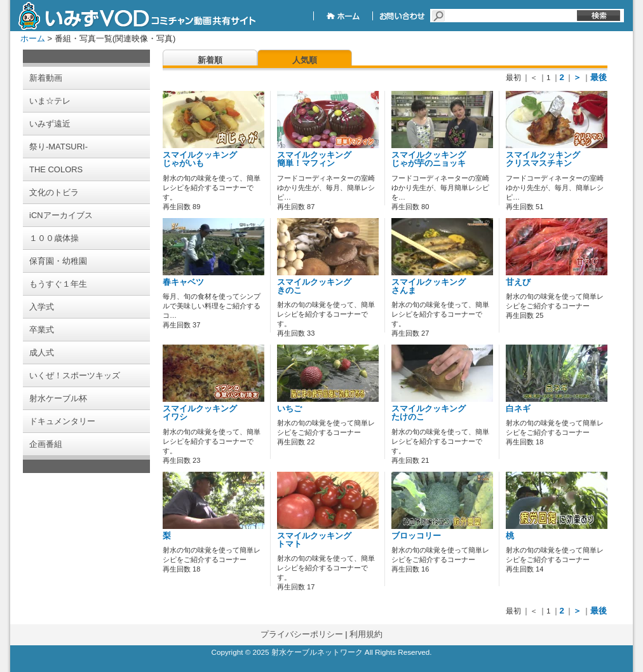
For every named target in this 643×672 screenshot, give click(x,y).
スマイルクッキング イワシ (200, 413)
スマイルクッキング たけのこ (429, 413)
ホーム (33, 38)
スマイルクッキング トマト (314, 540)
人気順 (305, 60)
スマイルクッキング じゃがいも (200, 159)
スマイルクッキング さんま (429, 286)
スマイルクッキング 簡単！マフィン (314, 159)
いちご (289, 409)
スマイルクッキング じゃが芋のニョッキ (429, 159)
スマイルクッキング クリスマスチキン (543, 159)
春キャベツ (183, 282)
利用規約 (366, 634)
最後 (599, 77)
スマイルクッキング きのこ (314, 286)
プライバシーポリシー (302, 634)
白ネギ (518, 409)
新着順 (210, 60)
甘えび (518, 282)
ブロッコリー (416, 536)
